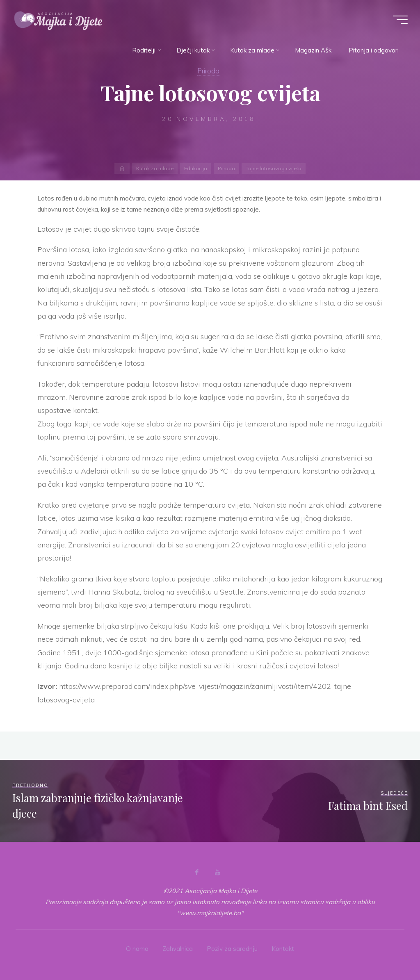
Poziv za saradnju (232, 949)
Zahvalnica (178, 949)
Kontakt (283, 949)
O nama (137, 949)
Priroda (208, 71)
